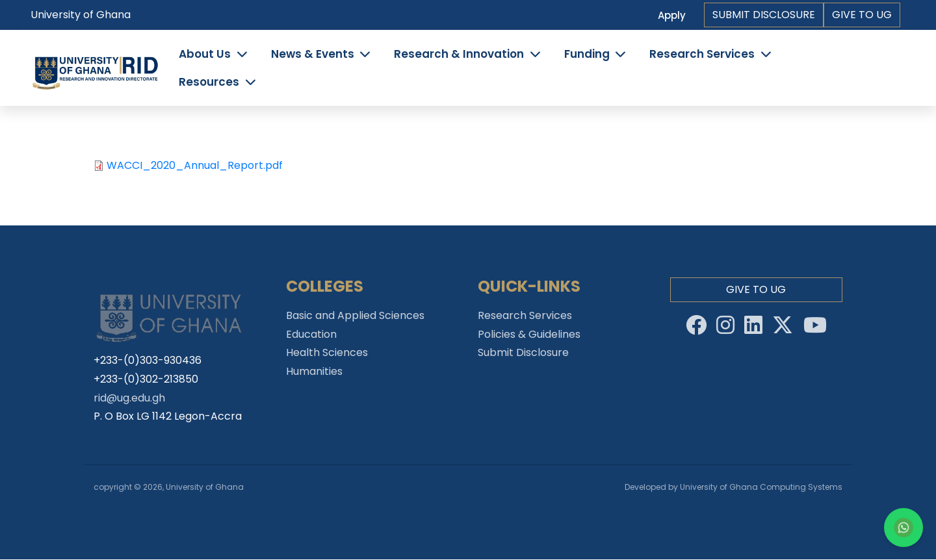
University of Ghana (81, 15)
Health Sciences (327, 352)
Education (311, 334)
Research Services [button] (702, 54)
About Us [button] (205, 54)
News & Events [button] (313, 54)
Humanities (314, 371)
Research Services (525, 315)
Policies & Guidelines (529, 334)
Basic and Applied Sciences (355, 315)
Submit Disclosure (764, 15)
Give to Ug (862, 15)
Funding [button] (587, 54)
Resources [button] (209, 82)
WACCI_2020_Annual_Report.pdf (195, 165)
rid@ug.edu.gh (129, 398)
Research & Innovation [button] (459, 54)
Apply (672, 15)
